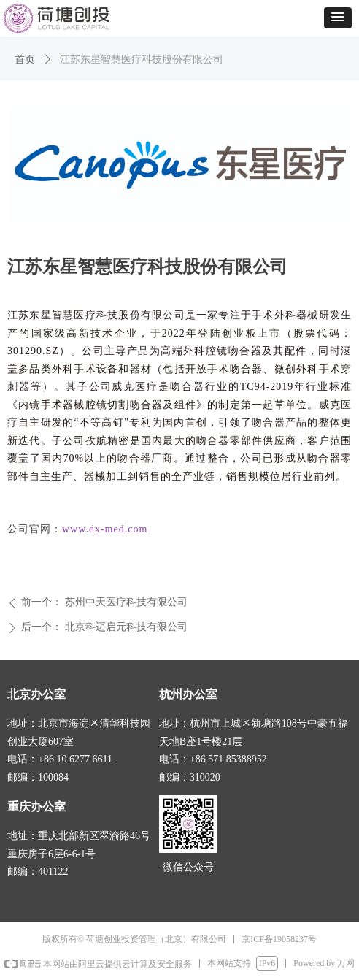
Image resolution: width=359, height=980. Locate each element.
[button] (338, 18)
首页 (25, 60)
